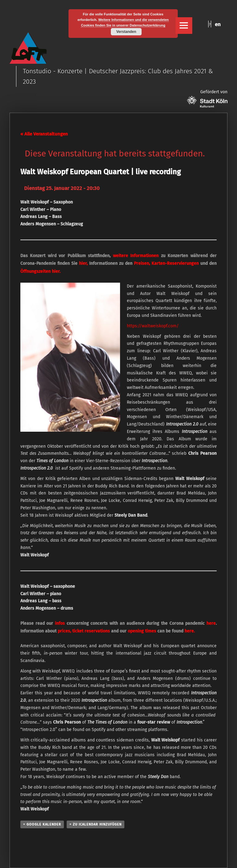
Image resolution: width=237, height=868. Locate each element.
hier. (56, 271)
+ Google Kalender (42, 824)
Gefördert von (207, 98)
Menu (184, 26)
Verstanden (126, 32)
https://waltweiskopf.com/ (153, 326)
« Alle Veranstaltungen (44, 134)
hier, (83, 263)
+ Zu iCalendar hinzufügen (96, 824)
